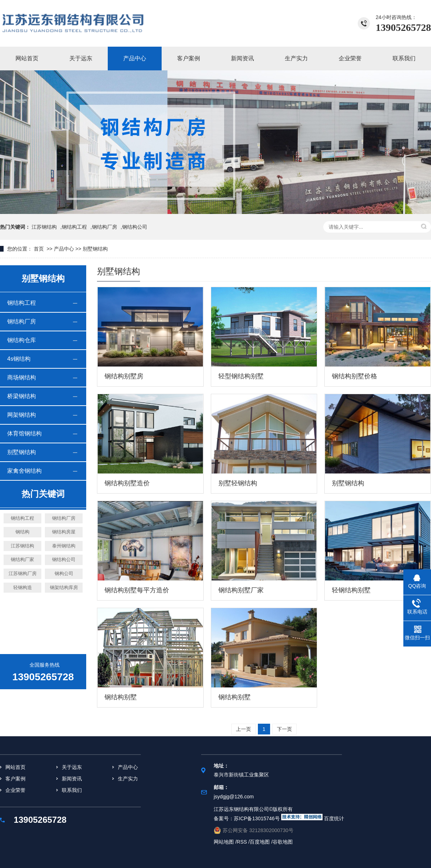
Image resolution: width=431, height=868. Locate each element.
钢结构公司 (64, 559)
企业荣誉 (350, 58)
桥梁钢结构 (22, 396)
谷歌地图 (283, 842)
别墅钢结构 (95, 249)
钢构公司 (64, 573)
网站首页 (27, 58)
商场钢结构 (22, 377)
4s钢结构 (19, 359)
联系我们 (404, 58)
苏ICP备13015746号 (257, 818)
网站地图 (224, 842)
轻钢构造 (23, 587)
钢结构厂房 (105, 227)
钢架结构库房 (64, 587)
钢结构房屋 (64, 532)
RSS (242, 842)
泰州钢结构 (64, 546)
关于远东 (81, 58)
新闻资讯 (242, 58)
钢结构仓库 (22, 340)
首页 (39, 249)
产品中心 (135, 58)
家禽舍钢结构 (24, 471)
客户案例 (189, 58)
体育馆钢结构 (24, 433)
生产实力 (296, 58)
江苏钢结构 (44, 227)
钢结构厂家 (22, 559)
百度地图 (260, 842)
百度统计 (334, 818)
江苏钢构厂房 (23, 573)
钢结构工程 (74, 227)
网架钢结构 (22, 415)
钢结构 (22, 532)
